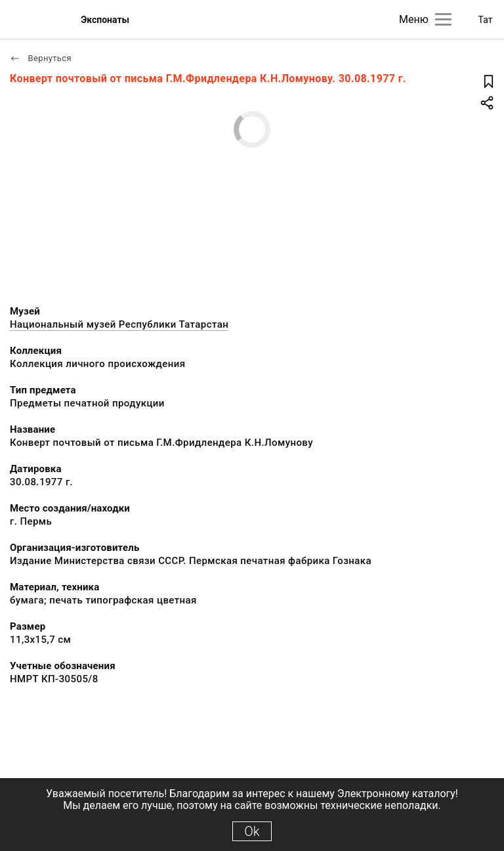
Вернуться (41, 58)
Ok (252, 831)
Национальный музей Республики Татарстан (119, 324)
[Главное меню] (443, 19)
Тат (486, 20)
